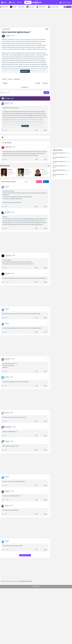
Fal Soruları (4, 75)
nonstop (7, 501)
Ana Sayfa (3, 577)
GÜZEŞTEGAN (8, 143)
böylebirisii (8, 487)
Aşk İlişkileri (4, 7)
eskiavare (7, 408)
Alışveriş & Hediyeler (53, 7)
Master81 (7, 99)
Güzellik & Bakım (41, 7)
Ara (20, 2)
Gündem (21, 7)
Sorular (18, 577)
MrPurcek (7, 437)
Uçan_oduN (8, 269)
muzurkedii (8, 36)
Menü (4, 2)
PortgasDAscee (8, 423)
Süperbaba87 (8, 208)
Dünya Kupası (30, 7)
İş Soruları (10, 75)
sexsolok (7, 373)
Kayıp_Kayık (8, 355)
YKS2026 (13, 7)
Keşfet (12, 2)
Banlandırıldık (8, 251)
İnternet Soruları (17, 75)
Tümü (49, 162)
